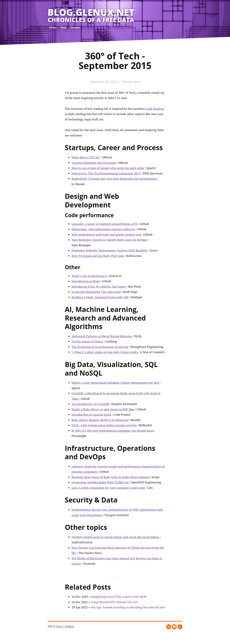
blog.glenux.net (91, 12)
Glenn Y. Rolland (65, 626)
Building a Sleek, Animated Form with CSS (100, 297)
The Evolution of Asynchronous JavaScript (100, 347)
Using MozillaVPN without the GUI (114, 602)
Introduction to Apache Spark (91, 414)
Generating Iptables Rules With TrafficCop (100, 482)
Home (53, 27)
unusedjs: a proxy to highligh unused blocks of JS (105, 224)
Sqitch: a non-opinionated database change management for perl (115, 383)
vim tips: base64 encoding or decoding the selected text (128, 607)
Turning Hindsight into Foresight (94, 163)
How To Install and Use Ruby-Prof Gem (98, 256)
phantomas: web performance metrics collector (103, 229)
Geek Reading (155, 109)
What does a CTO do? (86, 157)
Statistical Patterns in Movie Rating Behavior (102, 336)
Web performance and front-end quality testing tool (106, 234)
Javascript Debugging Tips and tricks (96, 292)
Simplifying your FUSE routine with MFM (119, 597)
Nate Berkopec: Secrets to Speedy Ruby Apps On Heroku (109, 240)
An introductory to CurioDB (90, 404)
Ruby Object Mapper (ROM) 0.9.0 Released (100, 420)
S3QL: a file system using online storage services (104, 425)
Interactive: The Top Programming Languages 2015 (106, 173)
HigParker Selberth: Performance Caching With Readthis (110, 250)
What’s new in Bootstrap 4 (89, 276)
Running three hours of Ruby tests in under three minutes (110, 477)
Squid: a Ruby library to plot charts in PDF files (103, 409)
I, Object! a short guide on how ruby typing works (105, 352)
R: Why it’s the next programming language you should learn (112, 431)
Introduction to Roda (86, 281)
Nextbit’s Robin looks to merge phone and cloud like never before (115, 537)
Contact (75, 27)
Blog (64, 27)
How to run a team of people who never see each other (108, 168)
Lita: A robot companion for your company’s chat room (108, 488)
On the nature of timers (87, 341)
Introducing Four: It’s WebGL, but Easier (99, 286)
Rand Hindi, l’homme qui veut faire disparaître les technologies (114, 179)
